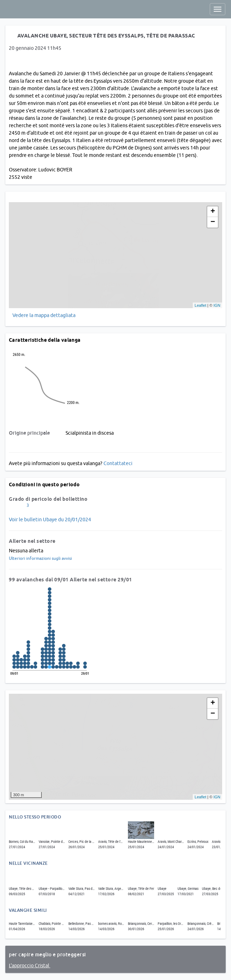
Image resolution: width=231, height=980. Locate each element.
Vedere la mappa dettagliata (44, 315)
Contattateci (118, 463)
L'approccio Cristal (30, 966)
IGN (217, 305)
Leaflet (200, 305)
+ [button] (213, 212)
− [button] (213, 222)
